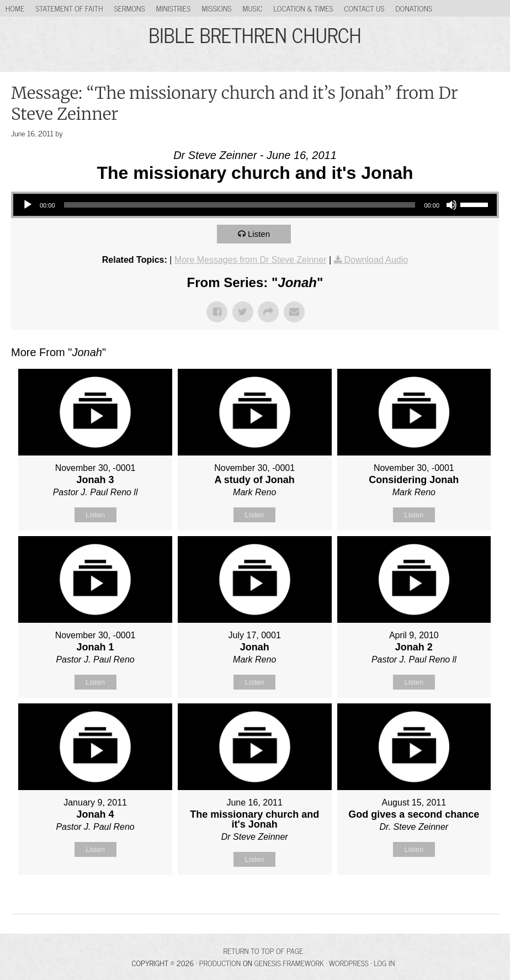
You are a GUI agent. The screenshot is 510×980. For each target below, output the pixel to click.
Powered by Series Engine (458, 903)
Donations (414, 8)
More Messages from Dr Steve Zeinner (251, 260)
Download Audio (376, 260)
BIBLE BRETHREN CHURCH (255, 35)
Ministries (174, 8)
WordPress (349, 963)
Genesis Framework (289, 963)
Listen (259, 234)
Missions (217, 8)
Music (253, 8)
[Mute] (451, 205)
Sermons (130, 8)
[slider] (240, 205)
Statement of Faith (69, 8)
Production (220, 963)
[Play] (28, 205)
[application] (255, 205)
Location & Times (304, 8)
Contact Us (365, 8)
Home (15, 8)
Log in (384, 963)
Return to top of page (264, 950)
